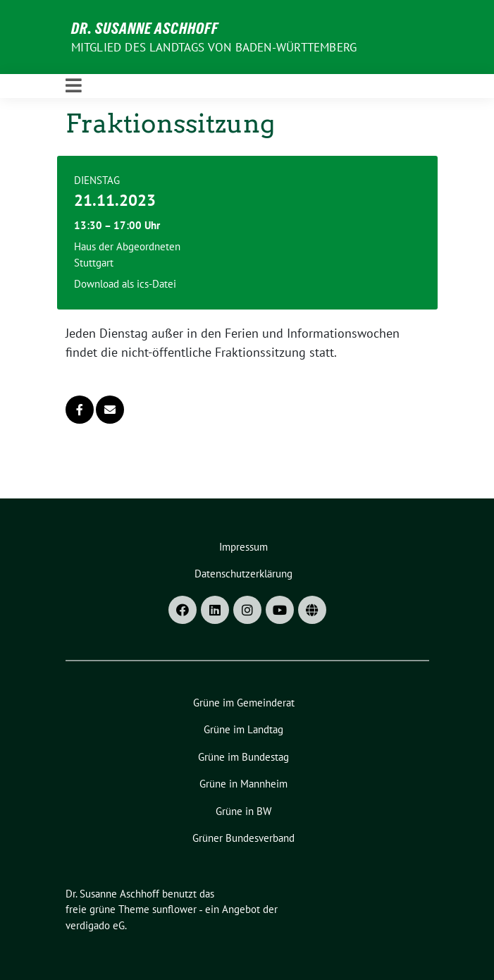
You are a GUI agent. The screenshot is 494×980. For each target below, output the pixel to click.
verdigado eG (95, 925)
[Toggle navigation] (74, 86)
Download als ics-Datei (125, 284)
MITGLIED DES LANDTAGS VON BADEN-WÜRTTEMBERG (214, 47)
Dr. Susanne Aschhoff (145, 28)
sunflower (174, 909)
